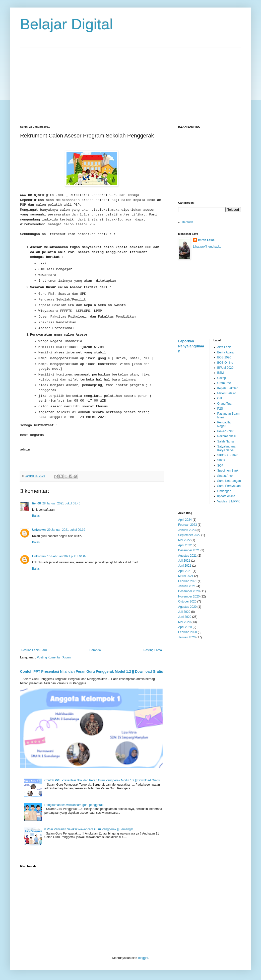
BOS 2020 (224, 357)
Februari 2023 (188, 525)
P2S (220, 409)
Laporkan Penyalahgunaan (191, 346)
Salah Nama (226, 441)
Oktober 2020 (187, 601)
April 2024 (185, 520)
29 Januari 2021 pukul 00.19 (66, 530)
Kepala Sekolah (228, 388)
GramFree (224, 383)
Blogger (143, 958)
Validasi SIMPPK (229, 501)
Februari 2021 (188, 581)
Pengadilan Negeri (225, 424)
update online (226, 496)
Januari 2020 (187, 637)
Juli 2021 (184, 561)
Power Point (225, 431)
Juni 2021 (185, 566)
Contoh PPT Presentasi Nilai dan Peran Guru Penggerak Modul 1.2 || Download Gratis (91, 671)
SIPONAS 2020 (228, 455)
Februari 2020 (188, 632)
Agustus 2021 (187, 556)
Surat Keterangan (229, 481)
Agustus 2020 (187, 607)
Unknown (39, 530)
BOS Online (225, 363)
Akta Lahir (224, 347)
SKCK (221, 460)
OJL (220, 398)
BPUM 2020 (225, 368)
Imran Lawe (206, 240)
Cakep (222, 378)
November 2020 (189, 596)
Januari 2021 (187, 586)
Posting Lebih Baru (34, 650)
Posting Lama (153, 650)
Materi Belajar (227, 393)
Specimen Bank (228, 471)
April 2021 (185, 571)
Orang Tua (224, 404)
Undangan (224, 491)
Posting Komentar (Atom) (54, 657)
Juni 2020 (185, 617)
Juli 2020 (184, 612)
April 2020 (185, 627)
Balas (36, 516)
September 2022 (189, 535)
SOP (220, 466)
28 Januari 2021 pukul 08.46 (61, 503)
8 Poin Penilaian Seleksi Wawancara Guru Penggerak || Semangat (89, 829)
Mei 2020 (184, 622)
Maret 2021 (186, 576)
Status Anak (225, 476)
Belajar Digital (67, 24)
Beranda (95, 650)
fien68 (37, 503)
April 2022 (185, 545)
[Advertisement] (130, 83)
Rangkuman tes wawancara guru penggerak (74, 805)
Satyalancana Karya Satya (226, 448)
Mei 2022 (184, 540)
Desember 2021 (189, 550)
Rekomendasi (226, 436)
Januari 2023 (187, 530)
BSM (221, 373)
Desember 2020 (189, 591)
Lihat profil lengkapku (207, 247)
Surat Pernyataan (229, 486)
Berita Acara (225, 352)
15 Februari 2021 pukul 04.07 (67, 556)
